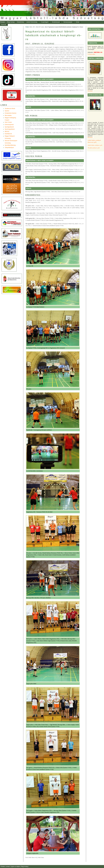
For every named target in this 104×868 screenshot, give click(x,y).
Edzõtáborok (8, 134)
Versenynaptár (68, 22)
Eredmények (56, 22)
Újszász (7, 111)
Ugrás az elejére (16, 867)
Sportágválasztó (9, 127)
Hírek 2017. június (40, 27)
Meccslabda (8, 115)
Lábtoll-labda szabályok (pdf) (95, 145)
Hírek (78, 22)
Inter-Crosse (8, 122)
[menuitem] (2, 22)
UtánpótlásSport (9, 148)
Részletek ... (91, 91)
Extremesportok (9, 125)
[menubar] (42, 23)
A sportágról (45, 22)
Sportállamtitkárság (10, 145)
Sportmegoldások (10, 129)
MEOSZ (7, 131)
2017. (34, 27)
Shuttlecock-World (10, 109)
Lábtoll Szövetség (32, 22)
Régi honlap (11, 22)
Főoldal (3, 22)
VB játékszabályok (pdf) (94, 148)
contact (8, 867)
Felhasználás (91, 54)
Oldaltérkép (20, 22)
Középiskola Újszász (11, 113)
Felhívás (4, 25)
